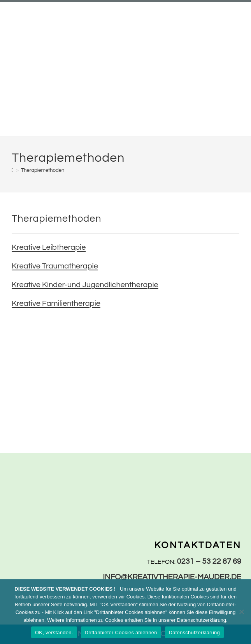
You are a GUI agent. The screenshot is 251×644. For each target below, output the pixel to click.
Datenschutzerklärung (194, 633)
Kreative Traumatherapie (55, 266)
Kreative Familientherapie (56, 303)
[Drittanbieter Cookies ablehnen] (241, 612)
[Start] (13, 170)
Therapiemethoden (43, 170)
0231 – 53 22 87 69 (209, 561)
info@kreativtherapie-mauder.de (172, 577)
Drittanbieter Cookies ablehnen (121, 633)
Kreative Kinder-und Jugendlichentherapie (85, 285)
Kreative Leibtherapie (49, 247)
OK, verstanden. (54, 633)
